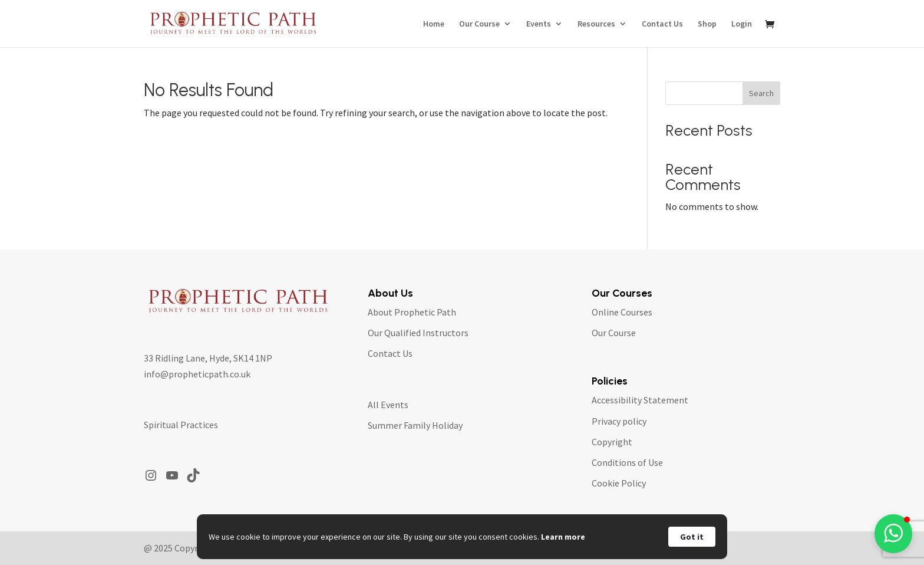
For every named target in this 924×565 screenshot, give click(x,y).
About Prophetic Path (412, 312)
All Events (388, 405)
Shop (707, 24)
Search (761, 93)
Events (539, 24)
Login (742, 24)
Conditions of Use (627, 462)
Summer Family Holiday (415, 425)
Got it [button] (692, 537)
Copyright (612, 442)
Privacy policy (619, 421)
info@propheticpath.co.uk (197, 374)
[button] (893, 534)
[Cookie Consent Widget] (462, 537)
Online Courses (622, 312)
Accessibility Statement (640, 400)
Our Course (479, 24)
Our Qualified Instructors (418, 333)
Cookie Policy (619, 483)
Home (434, 24)
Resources (596, 24)
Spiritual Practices (181, 425)
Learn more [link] (563, 537)
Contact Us (662, 24)
